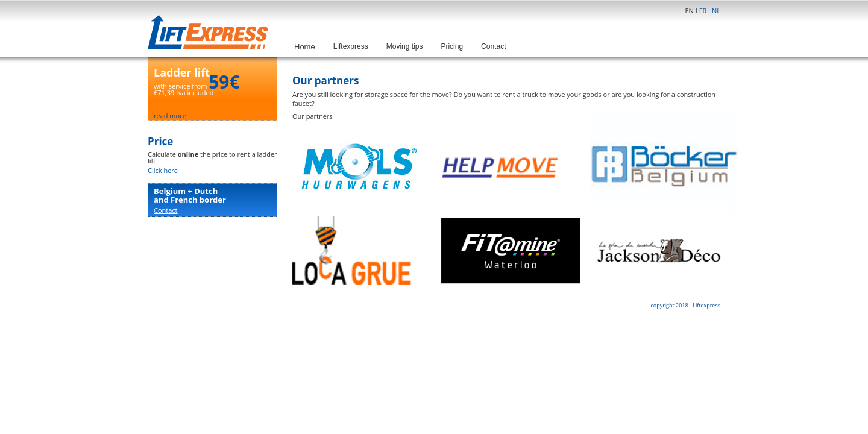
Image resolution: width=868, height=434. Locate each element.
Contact (493, 46)
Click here (163, 170)
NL (716, 11)
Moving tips (405, 46)
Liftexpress (351, 46)
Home (305, 47)
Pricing (452, 46)
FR (703, 11)
